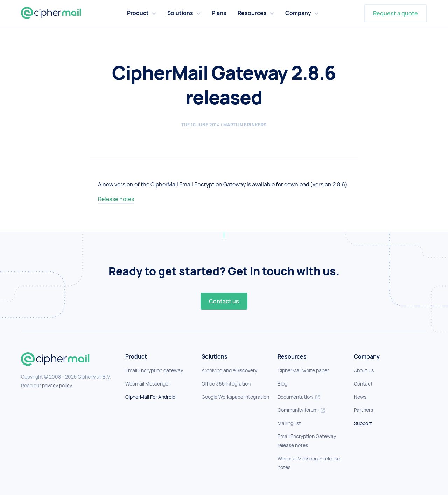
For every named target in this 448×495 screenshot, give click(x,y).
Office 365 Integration (226, 384)
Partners (363, 410)
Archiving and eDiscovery (229, 370)
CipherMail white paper (303, 370)
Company (298, 13)
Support (363, 423)
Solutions (180, 13)
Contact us (224, 301)
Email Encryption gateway (154, 370)
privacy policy (57, 385)
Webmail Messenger (148, 384)
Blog (282, 384)
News (360, 397)
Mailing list (289, 423)
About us (364, 370)
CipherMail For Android (150, 397)
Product (138, 13)
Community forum (301, 410)
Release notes (116, 199)
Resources (252, 13)
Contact (363, 384)
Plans (219, 13)
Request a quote (395, 13)
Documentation (299, 397)
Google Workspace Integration (235, 397)
